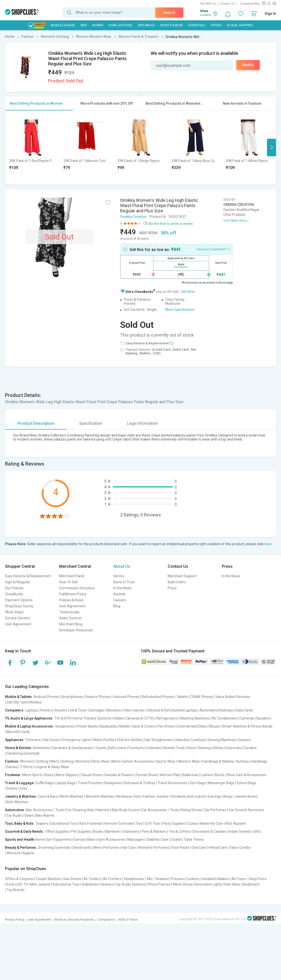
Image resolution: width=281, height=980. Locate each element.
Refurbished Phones (158, 697)
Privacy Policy (15, 920)
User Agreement (18, 624)
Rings (228, 796)
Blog (117, 606)
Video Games (134, 710)
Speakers (264, 718)
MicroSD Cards (18, 732)
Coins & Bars (48, 796)
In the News (122, 588)
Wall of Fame (128, 920)
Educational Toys (64, 823)
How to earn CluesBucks (213, 249)
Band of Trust (124, 582)
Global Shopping (240, 25)
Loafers (207, 775)
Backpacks (109, 726)
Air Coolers (92, 879)
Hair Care (129, 848)
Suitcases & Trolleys (139, 783)
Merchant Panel (72, 576)
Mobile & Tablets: (19, 697)
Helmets (103, 810)
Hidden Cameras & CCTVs (134, 718)
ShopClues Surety (19, 606)
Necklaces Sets (129, 796)
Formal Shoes (147, 775)
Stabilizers (90, 884)
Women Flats (170, 775)
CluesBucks (14, 594)
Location (206, 15)
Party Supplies (174, 823)
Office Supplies (57, 831)
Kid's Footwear (91, 823)
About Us (122, 566)
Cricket (176, 839)
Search (169, 13)
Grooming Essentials (54, 848)
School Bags (246, 783)
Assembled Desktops (216, 710)
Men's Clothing (62, 761)
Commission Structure (77, 588)
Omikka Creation (133, 217)
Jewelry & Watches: (21, 796)
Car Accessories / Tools (160, 810)
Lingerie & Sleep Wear (52, 767)
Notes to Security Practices (74, 920)
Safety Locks (17, 788)
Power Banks (87, 726)
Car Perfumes (215, 810)
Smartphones (72, 697)
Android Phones (46, 697)
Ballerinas (191, 775)
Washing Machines (195, 718)
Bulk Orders (177, 582)
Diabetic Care (158, 839)
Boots (220, 775)
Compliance (106, 920)
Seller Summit (70, 618)
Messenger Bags (221, 783)
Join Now (188, 292)
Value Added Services (233, 697)
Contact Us (227, 4)
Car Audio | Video (20, 815)
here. (268, 544)
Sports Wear (166, 761)
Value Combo (240, 848)
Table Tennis (194, 839)
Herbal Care (218, 848)
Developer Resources (76, 630)
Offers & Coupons (19, 879)
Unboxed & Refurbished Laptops (172, 710)
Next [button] (271, 148)
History (119, 576)
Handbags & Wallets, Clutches (226, 761)
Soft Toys (153, 823)
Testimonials (69, 612)
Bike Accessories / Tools (45, 810)
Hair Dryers (52, 740)
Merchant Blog (71, 624)
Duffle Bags (44, 783)
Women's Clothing (34, 761)
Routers (61, 710)
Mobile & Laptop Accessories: (29, 726)
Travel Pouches (90, 783)
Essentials (197, 25)
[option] (32, 147)
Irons (10, 884)
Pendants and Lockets (188, 796)
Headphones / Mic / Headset (146, 879)
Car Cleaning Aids (80, 810)
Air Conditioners (224, 718)
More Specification (180, 310)
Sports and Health (20, 839)
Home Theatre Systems (92, 718)
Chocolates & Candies (209, 831)
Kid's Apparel (236, 823)
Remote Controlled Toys (124, 823)
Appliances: (15, 740)
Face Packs (180, 848)
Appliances (146, 25)
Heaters (107, 884)
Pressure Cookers (185, 879)
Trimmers (33, 740)
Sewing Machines (222, 740)
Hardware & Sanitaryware (72, 748)
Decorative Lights (208, 884)
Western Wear (189, 761)
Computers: (15, 710)
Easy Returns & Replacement (28, 576)
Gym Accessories (111, 839)
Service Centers (18, 618)
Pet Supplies (81, 831)
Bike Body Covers (125, 810)
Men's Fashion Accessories (133, 761)
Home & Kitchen (120, 25)
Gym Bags (198, 783)
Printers (46, 710)
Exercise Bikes (84, 839)
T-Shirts (26, 767)
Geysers (245, 740)
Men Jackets (40, 884)
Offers (216, 25)
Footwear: (13, 775)
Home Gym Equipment (53, 839)
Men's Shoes (183, 884)
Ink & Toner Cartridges (87, 710)
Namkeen (113, 831)
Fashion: (12, 761)
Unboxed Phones (126, 697)
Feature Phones (98, 697)
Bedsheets (41, 748)
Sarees (12, 767)
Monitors (114, 710)
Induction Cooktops (191, 740)
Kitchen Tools (174, 748)
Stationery (131, 831)
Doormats (233, 748)
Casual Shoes (91, 775)
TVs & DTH (63, 718)
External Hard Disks (192, 726)
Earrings (215, 796)
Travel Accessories (172, 783)
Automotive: (15, 810)
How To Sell (68, 582)
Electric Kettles (130, 740)
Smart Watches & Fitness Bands (247, 726)
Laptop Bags (66, 783)
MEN (84, 25)
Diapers (42, 823)
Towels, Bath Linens (111, 748)
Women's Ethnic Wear (92, 761)
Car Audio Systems (131, 884)
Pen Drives (166, 726)
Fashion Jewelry (156, 796)
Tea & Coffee (179, 831)
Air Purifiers (112, 879)
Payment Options (19, 600)
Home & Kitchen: (19, 748)
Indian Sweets (240, 831)
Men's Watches (71, 796)
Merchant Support (182, 576)
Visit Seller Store (235, 221)
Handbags (259, 761)
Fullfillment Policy (73, 594)
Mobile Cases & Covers (137, 726)
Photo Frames (159, 884)
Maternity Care (212, 823)
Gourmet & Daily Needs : (25, 831)
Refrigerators (167, 718)
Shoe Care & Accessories (246, 775)
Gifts (257, 831)
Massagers (136, 839)
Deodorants (82, 848)
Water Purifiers (105, 740)
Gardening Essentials (23, 753)
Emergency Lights (77, 740)
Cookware (153, 748)
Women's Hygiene (20, 853)
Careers (120, 600)
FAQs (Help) (14, 612)
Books (98, 831)
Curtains (250, 748)
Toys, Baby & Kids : (20, 823)
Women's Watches (100, 796)
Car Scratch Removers (246, 810)
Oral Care (199, 848)
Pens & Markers (154, 831)
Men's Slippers (67, 775)
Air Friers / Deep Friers (249, 879)
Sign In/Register (18, 582)
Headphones (65, 726)
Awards (119, 594)
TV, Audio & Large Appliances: (29, 718)
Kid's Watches (17, 802)
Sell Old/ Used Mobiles (24, 702)
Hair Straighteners (159, 740)
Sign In (270, 14)
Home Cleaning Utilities (205, 748)
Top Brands (16, 890)
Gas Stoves (72, 879)
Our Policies (14, 588)
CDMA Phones (202, 697)
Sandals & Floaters (119, 775)
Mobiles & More (63, 25)
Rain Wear (232, 884)
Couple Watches (48, 879)
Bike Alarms (45, 815)
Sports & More (172, 25)
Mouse (214, 726)
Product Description (36, 423)
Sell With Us (208, 4)
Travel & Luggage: (20, 783)
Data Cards (244, 710)
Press (172, 588)
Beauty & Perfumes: (21, 848)
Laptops (31, 710)
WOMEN (98, 25)
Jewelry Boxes (246, 796)
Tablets (182, 697)
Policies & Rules (71, 600)
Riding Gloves (191, 810)
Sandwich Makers (215, 879)
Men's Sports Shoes (38, 775)
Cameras (247, 718)
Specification (91, 423)
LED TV (22, 884)
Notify (248, 65)
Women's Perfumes (154, 848)
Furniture (136, 748)
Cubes (193, 823)
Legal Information (142, 423)
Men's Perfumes (106, 848)
